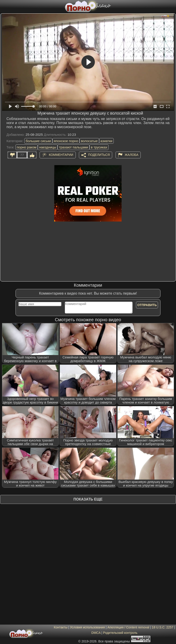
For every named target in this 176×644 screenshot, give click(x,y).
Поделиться (99, 155)
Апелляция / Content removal (128, 627)
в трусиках (99, 147)
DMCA (96, 633)
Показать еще (88, 499)
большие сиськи (38, 141)
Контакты (60, 627)
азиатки (106, 141)
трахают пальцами (74, 147)
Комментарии (61, 155)
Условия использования (87, 627)
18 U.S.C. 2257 (163, 627)
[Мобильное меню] (4, 6)
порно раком (27, 147)
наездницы (48, 147)
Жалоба (132, 155)
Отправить (147, 305)
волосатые (89, 141)
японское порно (66, 141)
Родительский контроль (120, 633)
